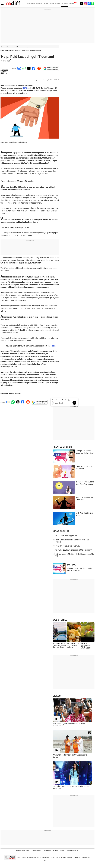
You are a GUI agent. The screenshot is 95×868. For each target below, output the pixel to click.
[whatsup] (93, 3)
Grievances (47, 861)
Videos (62, 851)
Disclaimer (46, 857)
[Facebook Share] (34, 68)
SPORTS (57, 4)
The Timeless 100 (73, 851)
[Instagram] (85, 3)
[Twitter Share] (29, 68)
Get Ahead (10, 51)
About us (78, 857)
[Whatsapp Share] (24, 68)
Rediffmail (47, 851)
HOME (29, 4)
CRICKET (51, 4)
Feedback (71, 857)
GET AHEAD (64, 4)
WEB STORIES (60, 620)
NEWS (33, 4)
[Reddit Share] (39, 68)
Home (2, 51)
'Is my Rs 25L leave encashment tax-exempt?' (74, 550)
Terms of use (86, 857)
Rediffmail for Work (23, 851)
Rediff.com (25, 857)
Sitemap (64, 857)
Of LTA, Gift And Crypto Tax (66, 536)
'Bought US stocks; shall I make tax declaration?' (80, 569)
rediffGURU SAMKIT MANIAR (4, 72)
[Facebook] (89, 3)
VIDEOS (57, 696)
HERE (25, 88)
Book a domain (36, 851)
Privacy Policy (55, 857)
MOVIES (45, 4)
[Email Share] (19, 68)
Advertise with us (36, 857)
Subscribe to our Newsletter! (61, 400)
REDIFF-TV (72, 4)
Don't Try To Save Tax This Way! (68, 546)
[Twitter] (81, 3)
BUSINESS (39, 4)
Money (55, 851)
